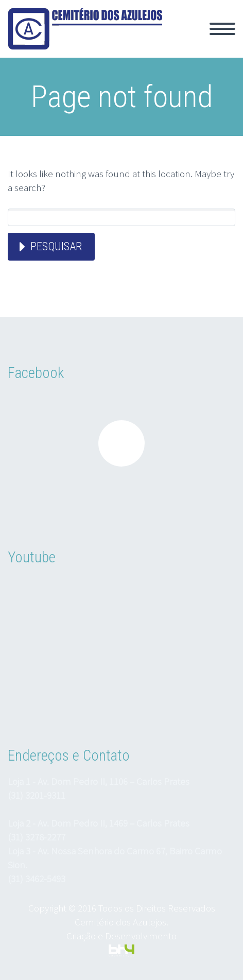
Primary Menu (222, 29)
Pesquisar (56, 246)
